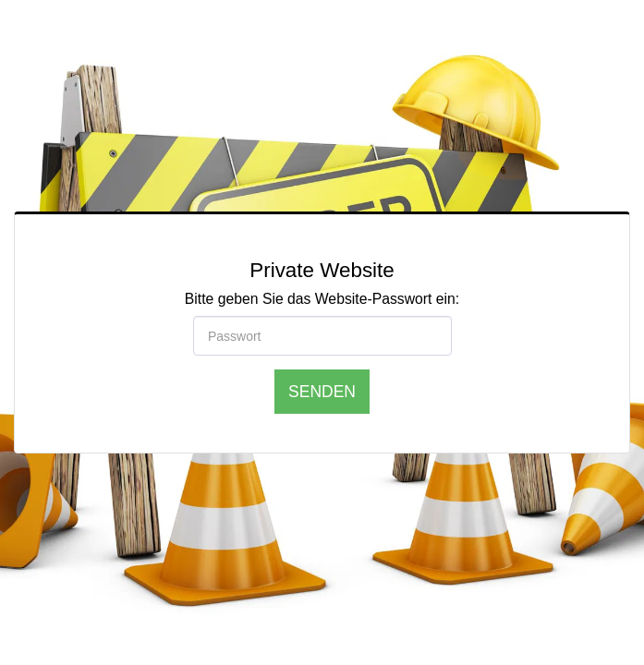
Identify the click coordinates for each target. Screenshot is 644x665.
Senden (322, 391)
